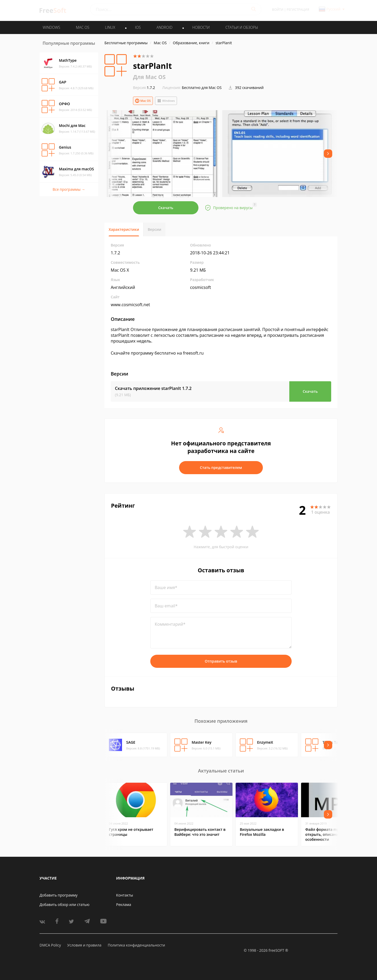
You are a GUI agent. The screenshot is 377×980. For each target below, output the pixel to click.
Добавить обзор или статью (65, 905)
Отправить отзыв (221, 661)
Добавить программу (59, 895)
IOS (138, 27)
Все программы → (69, 189)
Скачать (166, 208)
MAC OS (83, 27)
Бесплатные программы (126, 43)
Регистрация (298, 10)
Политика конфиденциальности (136, 945)
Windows (166, 101)
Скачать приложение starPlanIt (153, 388)
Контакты (125, 895)
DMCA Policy (50, 945)
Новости (201, 27)
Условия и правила (84, 945)
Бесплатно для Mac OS (202, 88)
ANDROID (165, 27)
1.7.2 (144, 88)
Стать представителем (221, 467)
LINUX (110, 27)
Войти (278, 10)
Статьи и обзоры (242, 27)
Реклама (124, 905)
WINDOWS (51, 27)
